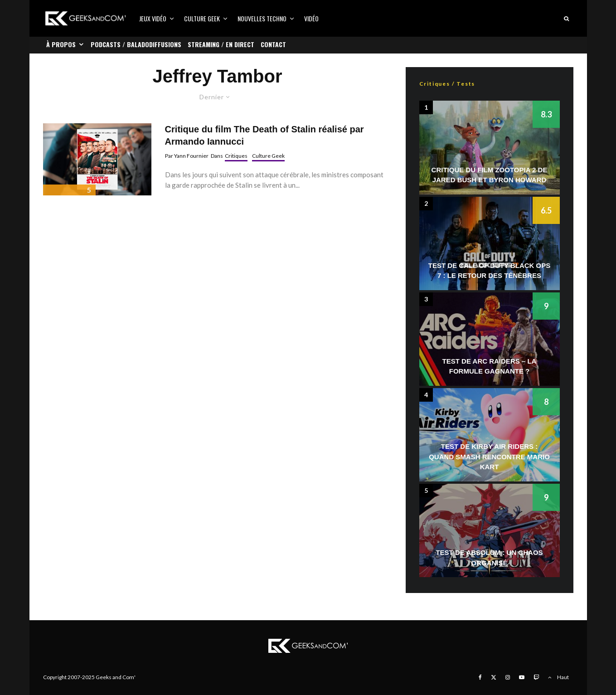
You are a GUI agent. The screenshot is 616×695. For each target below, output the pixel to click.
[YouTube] (522, 677)
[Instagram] (508, 677)
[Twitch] (536, 677)
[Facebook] (480, 677)
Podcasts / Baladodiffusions (136, 44)
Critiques (236, 156)
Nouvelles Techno (262, 18)
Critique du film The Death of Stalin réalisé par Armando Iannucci (264, 135)
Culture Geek (202, 18)
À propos (61, 44)
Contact (273, 44)
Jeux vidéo (153, 18)
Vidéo (311, 18)
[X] (494, 677)
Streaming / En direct (221, 44)
